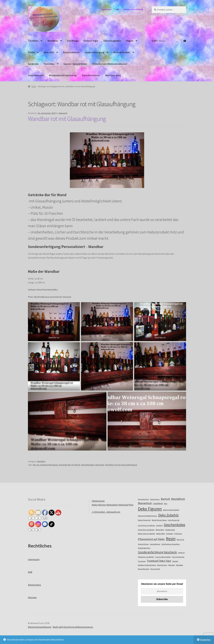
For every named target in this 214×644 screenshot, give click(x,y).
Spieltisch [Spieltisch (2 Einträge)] (181, 553)
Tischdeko (33, 41)
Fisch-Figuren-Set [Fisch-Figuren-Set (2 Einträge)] (174, 520)
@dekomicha (98, 501)
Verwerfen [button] (205, 640)
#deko (95, 505)
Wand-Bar (100, 465)
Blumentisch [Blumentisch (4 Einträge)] (145, 503)
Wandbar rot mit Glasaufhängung (67, 119)
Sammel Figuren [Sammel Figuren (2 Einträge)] (143, 544)
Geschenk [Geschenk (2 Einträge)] (159, 525)
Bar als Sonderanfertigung (45, 465)
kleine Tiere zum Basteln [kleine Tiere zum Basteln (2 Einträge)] (146, 530)
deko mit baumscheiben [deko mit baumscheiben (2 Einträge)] (171, 510)
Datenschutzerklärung (133, 9)
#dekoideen (112, 505)
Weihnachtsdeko (122, 52)
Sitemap (32, 597)
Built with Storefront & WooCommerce (73, 627)
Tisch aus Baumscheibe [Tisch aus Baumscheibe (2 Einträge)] (163, 557)
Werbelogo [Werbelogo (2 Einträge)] (180, 565)
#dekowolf (124, 505)
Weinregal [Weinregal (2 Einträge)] (172, 565)
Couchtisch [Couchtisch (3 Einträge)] (158, 503)
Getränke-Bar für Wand (69, 465)
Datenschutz (34, 585)
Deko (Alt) (49, 52)
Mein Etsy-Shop (113, 75)
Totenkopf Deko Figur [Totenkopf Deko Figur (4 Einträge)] (159, 561)
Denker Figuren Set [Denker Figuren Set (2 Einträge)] (144, 520)
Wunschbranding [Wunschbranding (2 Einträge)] (144, 569)
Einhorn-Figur (91, 41)
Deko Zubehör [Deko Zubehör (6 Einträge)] (169, 515)
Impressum (106, 9)
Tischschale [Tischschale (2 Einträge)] (142, 561)
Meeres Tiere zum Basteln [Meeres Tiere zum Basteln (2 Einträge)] (146, 534)
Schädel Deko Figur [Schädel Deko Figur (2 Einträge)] (144, 548)
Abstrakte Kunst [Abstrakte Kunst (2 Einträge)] (143, 499)
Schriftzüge (73, 41)
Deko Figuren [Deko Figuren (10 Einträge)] (150, 509)
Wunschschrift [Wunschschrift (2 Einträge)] (155, 569)
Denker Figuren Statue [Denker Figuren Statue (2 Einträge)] (159, 520)
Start (34, 86)
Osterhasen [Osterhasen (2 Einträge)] (178, 534)
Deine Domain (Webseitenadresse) (110, 64)
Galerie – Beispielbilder (75, 64)
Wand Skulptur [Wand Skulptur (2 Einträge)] (162, 565)
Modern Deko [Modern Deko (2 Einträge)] (160, 534)
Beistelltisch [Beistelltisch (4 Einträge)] (178, 499)
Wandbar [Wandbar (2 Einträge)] (175, 561)
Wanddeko (53, 41)
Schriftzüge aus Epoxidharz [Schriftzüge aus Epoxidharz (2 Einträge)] (171, 544)
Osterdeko (49, 64)
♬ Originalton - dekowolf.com (106, 512)
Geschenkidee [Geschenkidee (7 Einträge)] (174, 525)
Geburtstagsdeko (112, 41)
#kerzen (102, 505)
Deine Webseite (36, 75)
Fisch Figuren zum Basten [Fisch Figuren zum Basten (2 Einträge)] (146, 525)
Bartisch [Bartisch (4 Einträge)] (165, 499)
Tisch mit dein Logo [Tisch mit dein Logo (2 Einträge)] (178, 557)
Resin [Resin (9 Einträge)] (171, 539)
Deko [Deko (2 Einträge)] (166, 504)
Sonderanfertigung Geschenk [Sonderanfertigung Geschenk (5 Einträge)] (157, 552)
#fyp (131, 505)
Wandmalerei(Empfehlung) (63, 75)
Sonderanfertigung (94, 52)
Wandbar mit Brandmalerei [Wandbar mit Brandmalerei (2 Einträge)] (147, 565)
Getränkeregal (88, 465)
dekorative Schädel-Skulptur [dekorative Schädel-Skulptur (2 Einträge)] (147, 516)
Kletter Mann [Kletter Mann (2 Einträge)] (160, 530)
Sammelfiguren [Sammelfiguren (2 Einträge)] (155, 544)
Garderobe (33, 64)
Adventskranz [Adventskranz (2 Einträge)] (155, 499)
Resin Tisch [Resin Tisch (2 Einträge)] (180, 540)
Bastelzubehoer (71, 52)
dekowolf (63, 113)
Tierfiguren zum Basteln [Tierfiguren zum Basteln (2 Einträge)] (146, 557)
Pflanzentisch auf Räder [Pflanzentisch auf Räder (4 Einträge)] (151, 539)
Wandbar (41, 461)
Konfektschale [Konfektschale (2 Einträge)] (170, 530)
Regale (130, 41)
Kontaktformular (91, 75)
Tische (31, 52)
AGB (117, 9)
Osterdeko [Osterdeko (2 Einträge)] (169, 534)
